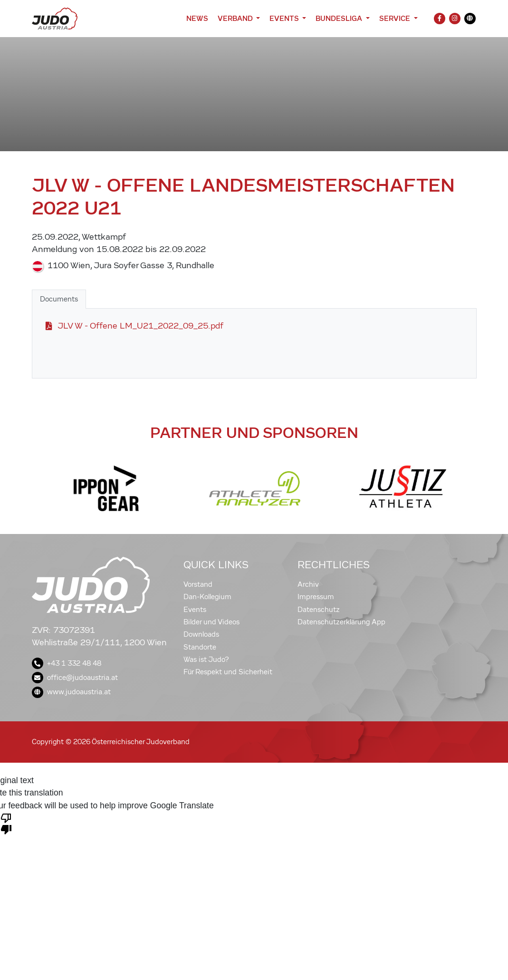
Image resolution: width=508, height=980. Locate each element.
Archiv (308, 584)
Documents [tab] (59, 299)
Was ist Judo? (206, 660)
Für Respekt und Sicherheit (228, 672)
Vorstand (198, 584)
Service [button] (396, 18)
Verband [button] (236, 18)
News (197, 18)
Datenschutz (319, 610)
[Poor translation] (6, 823)
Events (195, 610)
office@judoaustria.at (75, 678)
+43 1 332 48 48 (67, 663)
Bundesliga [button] (340, 18)
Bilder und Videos (211, 622)
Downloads (201, 634)
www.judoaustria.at (71, 692)
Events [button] (285, 18)
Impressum (316, 597)
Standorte (200, 647)
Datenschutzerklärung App (341, 622)
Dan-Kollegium (207, 597)
